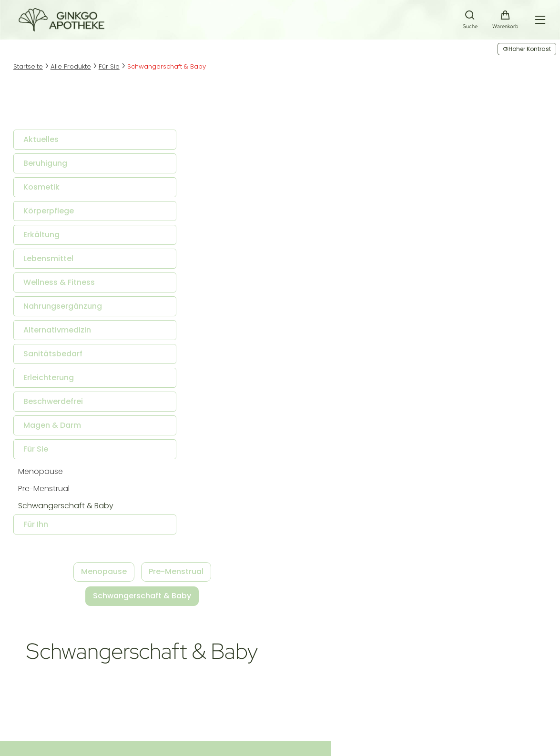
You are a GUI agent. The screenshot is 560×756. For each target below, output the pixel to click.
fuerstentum (173, 739)
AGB (106, 721)
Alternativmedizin (63, 334)
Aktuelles (47, 143)
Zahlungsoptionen (237, 667)
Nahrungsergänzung (68, 310)
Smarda (110, 739)
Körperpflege (54, 215)
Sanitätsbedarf (59, 358)
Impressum (76, 721)
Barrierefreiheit (232, 690)
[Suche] (468, 23)
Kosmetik (47, 191)
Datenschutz (173, 721)
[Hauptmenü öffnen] (537, 22)
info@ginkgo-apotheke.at (121, 678)
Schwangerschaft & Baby (71, 509)
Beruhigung (51, 167)
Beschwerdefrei (59, 405)
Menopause (46, 475)
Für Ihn (41, 528)
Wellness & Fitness (65, 286)
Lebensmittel (54, 262)
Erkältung (47, 238)
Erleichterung (54, 381)
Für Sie (120, 71)
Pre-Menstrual (50, 492)
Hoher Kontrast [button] (527, 49)
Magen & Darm (58, 429)
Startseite (35, 71)
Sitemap (133, 721)
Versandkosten (232, 655)
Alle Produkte (80, 71)
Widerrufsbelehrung (240, 678)
